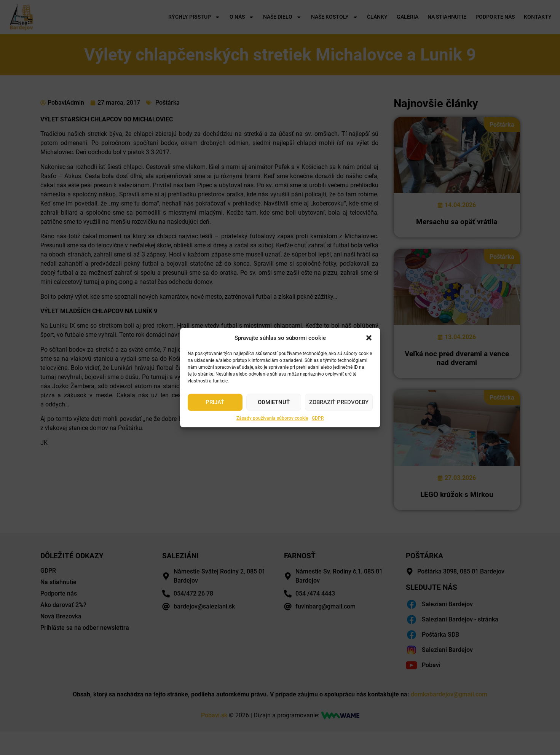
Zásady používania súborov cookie (272, 418)
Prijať (215, 402)
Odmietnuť (274, 402)
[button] (369, 338)
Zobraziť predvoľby (339, 402)
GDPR (318, 418)
